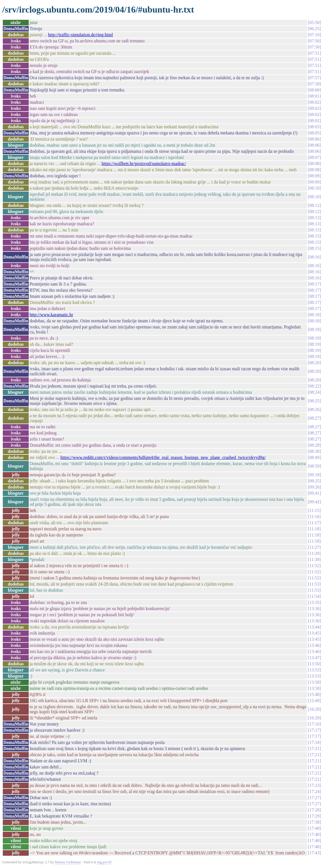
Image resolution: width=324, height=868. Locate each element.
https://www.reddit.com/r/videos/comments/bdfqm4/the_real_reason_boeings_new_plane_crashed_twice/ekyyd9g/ (163, 457)
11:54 (314, 596)
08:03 (314, 127)
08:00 (314, 90)
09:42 (314, 502)
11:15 (314, 510)
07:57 (314, 78)
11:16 (314, 517)
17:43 (314, 853)
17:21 (314, 749)
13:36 (314, 609)
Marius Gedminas (68, 862)
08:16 (314, 257)
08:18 (314, 315)
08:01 (314, 96)
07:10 (314, 35)
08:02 (314, 102)
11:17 (314, 523)
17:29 (314, 816)
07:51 (314, 53)
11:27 (314, 547)
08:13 (314, 218)
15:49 (314, 701)
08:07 (314, 157)
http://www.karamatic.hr (51, 315)
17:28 (314, 810)
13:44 (314, 627)
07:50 (314, 41)
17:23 (314, 785)
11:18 (314, 529)
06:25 (314, 29)
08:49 (314, 457)
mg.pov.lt (104, 862)
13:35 (314, 602)
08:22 (314, 386)
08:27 (314, 418)
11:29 (314, 553)
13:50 (314, 664)
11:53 (314, 584)
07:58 (314, 84)
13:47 (314, 658)
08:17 (314, 284)
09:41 (314, 493)
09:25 (314, 481)
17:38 (314, 822)
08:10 (314, 188)
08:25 (314, 401)
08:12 (314, 205)
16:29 (314, 718)
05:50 (314, 22)
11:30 (314, 559)
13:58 (314, 682)
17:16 (314, 724)
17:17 (314, 730)
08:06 (314, 139)
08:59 (314, 466)
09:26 (314, 487)
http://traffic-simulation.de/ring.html (81, 35)
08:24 (314, 392)
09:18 (314, 475)
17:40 (314, 828)
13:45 (314, 633)
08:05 (314, 133)
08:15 (314, 230)
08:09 (314, 176)
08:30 (314, 451)
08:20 (314, 363)
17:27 (314, 798)
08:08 (314, 164)
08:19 (314, 329)
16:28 (314, 709)
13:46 (314, 645)
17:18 (314, 742)
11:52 (314, 566)
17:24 (314, 791)
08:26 (314, 409)
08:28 (314, 445)
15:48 (314, 694)
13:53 (314, 670)
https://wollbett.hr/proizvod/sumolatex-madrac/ (144, 164)
